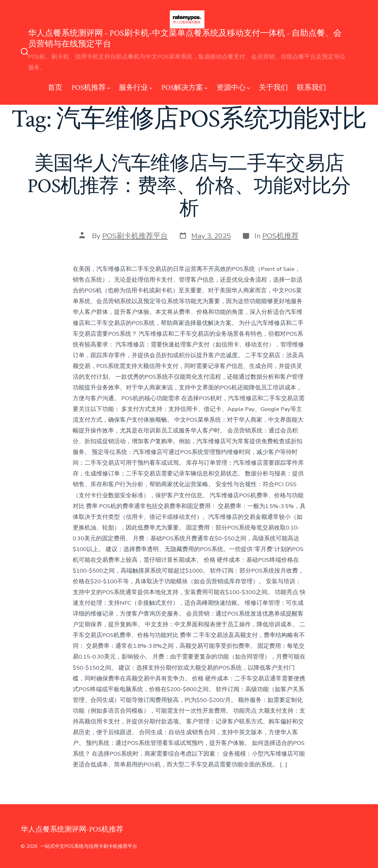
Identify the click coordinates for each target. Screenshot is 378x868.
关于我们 (273, 88)
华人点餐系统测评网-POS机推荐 (72, 829)
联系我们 (311, 88)
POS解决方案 (184, 88)
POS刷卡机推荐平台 (135, 236)
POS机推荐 (91, 88)
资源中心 (233, 88)
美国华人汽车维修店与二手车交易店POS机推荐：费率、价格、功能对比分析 (189, 186)
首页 (55, 88)
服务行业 (136, 88)
